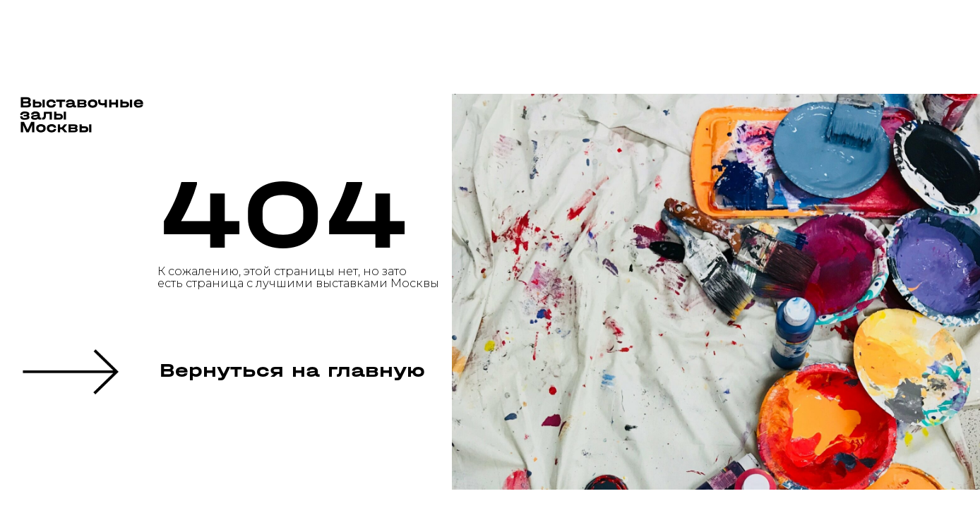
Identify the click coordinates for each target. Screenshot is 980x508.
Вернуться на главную (292, 370)
